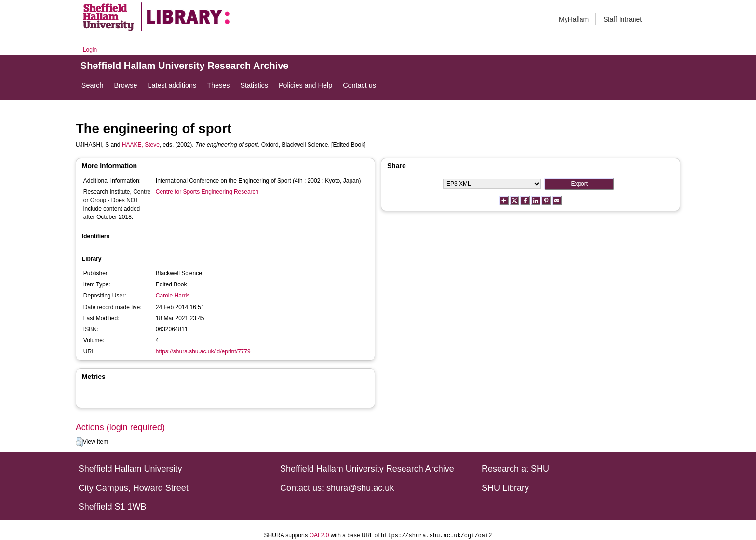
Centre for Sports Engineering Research (207, 192)
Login (90, 50)
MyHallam (574, 19)
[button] (79, 442)
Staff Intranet (622, 19)
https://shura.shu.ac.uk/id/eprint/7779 (203, 351)
